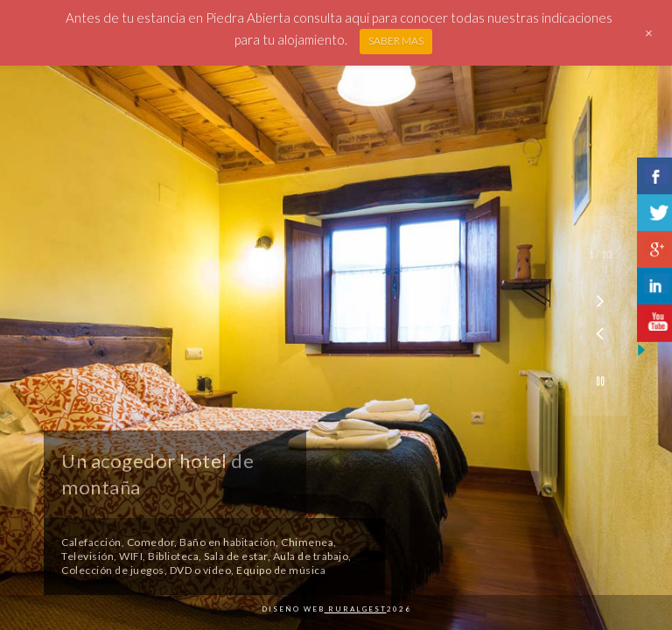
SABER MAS (396, 41)
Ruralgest (356, 609)
